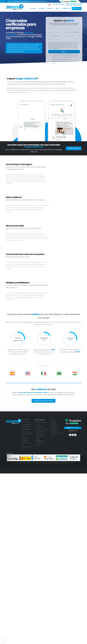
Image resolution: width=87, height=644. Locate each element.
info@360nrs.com (73, 428)
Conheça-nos (66, 8)
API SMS (38, 425)
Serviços (33, 8)
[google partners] (37, 458)
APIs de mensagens (41, 422)
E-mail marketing (26, 427)
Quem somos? (55, 426)
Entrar (79, 4)
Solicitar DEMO (71, 4)
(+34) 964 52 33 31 (59, 4)
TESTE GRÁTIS (77, 8)
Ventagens (54, 429)
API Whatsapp (40, 427)
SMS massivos (25, 420)
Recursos (50, 8)
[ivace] (74, 458)
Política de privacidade (33, 463)
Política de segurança (50, 463)
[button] (49, 4)
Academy (53, 422)
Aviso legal (42, 463)
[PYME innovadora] (25, 458)
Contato (53, 420)
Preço (57, 8)
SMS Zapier (39, 441)
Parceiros (53, 436)
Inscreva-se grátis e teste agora (43, 401)
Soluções (42, 8)
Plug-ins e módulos (41, 429)
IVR (22, 436)
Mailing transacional (27, 434)
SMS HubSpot (40, 432)
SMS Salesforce (40, 434)
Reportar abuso (69, 463)
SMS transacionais (26, 425)
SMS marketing (25, 422)
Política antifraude (61, 463)
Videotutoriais (54, 424)
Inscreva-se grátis (74, 148)
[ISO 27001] (13, 458)
